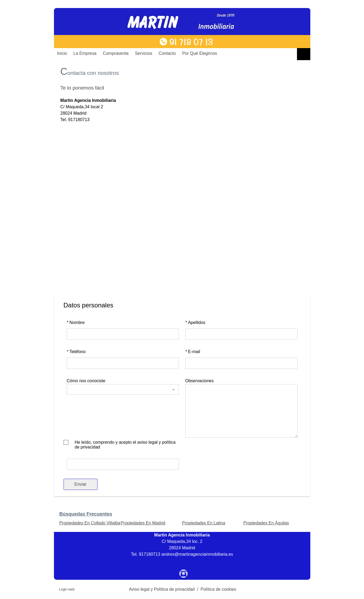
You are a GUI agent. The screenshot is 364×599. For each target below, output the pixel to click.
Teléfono (76, 352)
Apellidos (195, 322)
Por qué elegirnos (200, 53)
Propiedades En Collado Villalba (90, 523)
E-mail (193, 352)
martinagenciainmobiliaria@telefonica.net (99, 126)
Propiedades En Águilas (266, 523)
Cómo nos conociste (86, 381)
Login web (67, 589)
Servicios (144, 53)
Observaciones (200, 381)
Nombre (76, 322)
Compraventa (116, 53)
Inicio (62, 53)
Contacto (167, 53)
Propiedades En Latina (203, 523)
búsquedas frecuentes (86, 514)
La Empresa (85, 53)
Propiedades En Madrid (143, 523)
